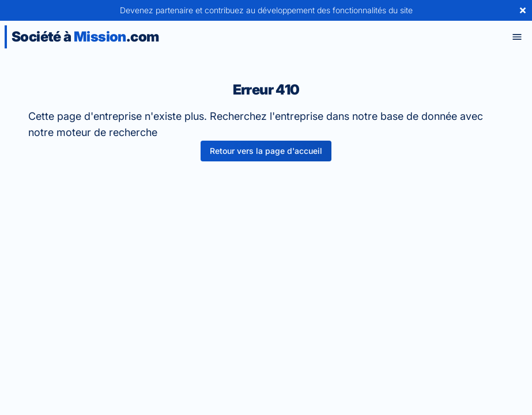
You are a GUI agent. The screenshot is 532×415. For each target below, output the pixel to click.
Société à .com (85, 37)
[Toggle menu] (517, 37)
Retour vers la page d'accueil (266, 151)
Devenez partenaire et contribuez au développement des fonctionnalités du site (266, 10)
